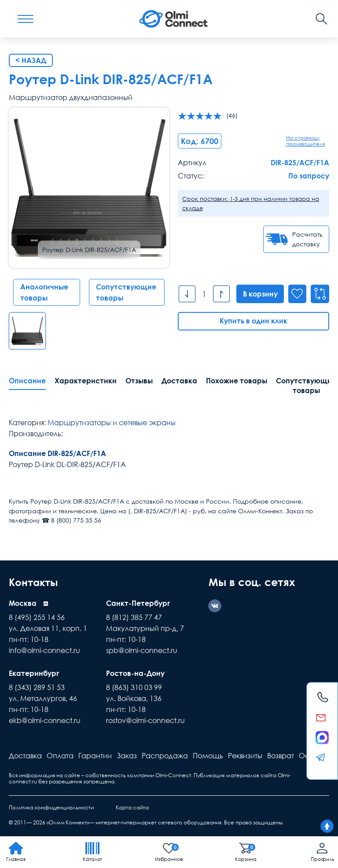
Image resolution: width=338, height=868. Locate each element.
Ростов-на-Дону (135, 673)
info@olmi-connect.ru (44, 650)
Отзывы (139, 381)
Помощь (208, 756)
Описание (27, 381)
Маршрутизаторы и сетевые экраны (112, 423)
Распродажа (165, 756)
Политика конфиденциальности (51, 807)
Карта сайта (132, 807)
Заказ (127, 756)
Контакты (35, 582)
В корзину (259, 294)
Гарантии (95, 756)
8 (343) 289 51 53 (37, 687)
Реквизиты (245, 756)
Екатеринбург (34, 673)
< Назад (31, 60)
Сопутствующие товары (126, 292)
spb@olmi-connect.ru (142, 650)
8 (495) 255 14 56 (37, 617)
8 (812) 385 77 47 (134, 617)
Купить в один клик (253, 321)
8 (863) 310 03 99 (134, 687)
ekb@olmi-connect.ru (45, 720)
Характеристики (86, 381)
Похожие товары (237, 381)
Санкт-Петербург (138, 603)
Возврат (281, 756)
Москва (23, 603)
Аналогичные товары (44, 292)
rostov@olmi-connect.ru (145, 720)
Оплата (60, 756)
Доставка (179, 381)
